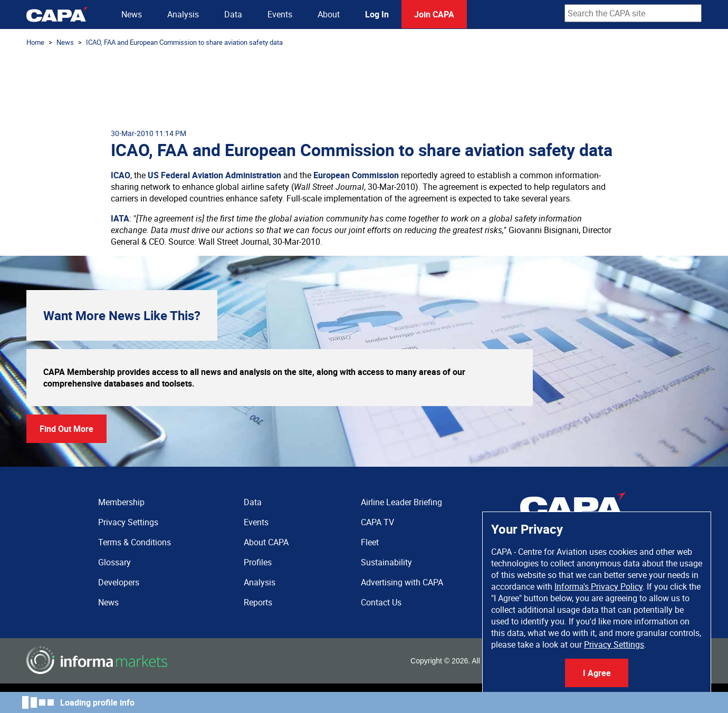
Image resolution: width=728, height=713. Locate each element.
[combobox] (633, 13)
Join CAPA (434, 14)
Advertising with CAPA (402, 582)
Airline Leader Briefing (401, 502)
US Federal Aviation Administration (214, 175)
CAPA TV (377, 522)
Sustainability (386, 562)
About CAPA (266, 542)
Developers (119, 582)
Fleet (370, 542)
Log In (377, 14)
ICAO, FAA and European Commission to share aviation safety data (184, 42)
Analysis (183, 14)
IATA (120, 218)
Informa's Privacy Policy (598, 586)
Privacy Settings (614, 644)
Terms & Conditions (135, 542)
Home (35, 42)
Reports (258, 602)
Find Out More (66, 429)
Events (280, 14)
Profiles (258, 562)
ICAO (121, 175)
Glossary (114, 562)
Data (233, 14)
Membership (121, 502)
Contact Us (381, 602)
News (132, 14)
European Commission (356, 175)
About (329, 14)
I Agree (597, 673)
